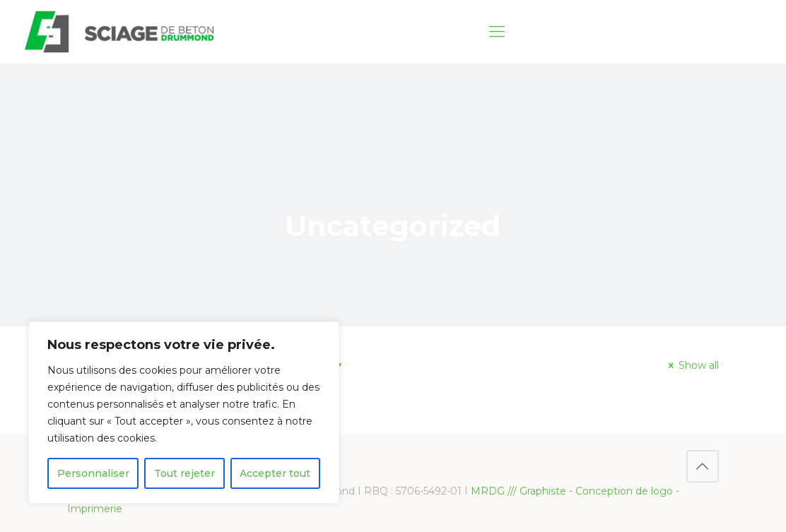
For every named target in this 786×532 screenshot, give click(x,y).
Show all (692, 365)
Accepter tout (275, 473)
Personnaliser (93, 473)
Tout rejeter (184, 473)
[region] (184, 413)
